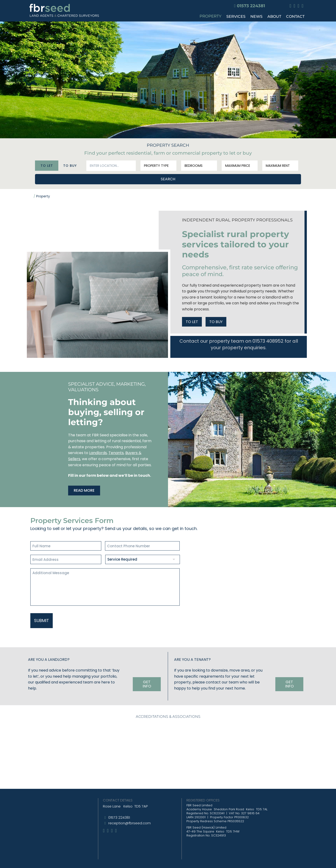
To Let (47, 164)
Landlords (98, 452)
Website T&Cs (177, 861)
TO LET (192, 321)
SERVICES (236, 16)
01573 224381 (251, 6)
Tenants (116, 452)
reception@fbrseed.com (129, 814)
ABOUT (274, 16)
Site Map (128, 861)
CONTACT (295, 16)
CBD (211, 861)
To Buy (70, 164)
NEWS (256, 16)
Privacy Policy (150, 861)
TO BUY (216, 321)
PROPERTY (210, 16)
